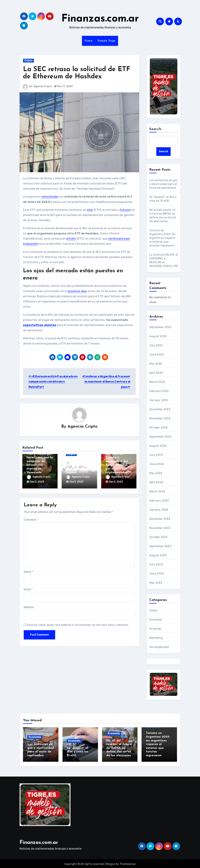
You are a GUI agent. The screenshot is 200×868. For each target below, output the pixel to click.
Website (29, 606)
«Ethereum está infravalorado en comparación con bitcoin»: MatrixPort (53, 382)
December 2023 (160, 519)
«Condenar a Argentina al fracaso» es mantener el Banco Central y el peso (106, 382)
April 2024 (156, 482)
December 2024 (160, 409)
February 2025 (159, 391)
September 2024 (160, 437)
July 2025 (156, 346)
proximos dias (77, 291)
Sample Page (107, 41)
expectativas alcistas (40, 325)
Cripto (28, 61)
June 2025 (157, 355)
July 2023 (156, 565)
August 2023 (158, 556)
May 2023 (156, 583)
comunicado (50, 197)
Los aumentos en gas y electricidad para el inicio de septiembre (163, 184)
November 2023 (160, 528)
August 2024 (158, 446)
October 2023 (158, 537)
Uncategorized (159, 647)
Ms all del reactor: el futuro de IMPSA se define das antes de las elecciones (119, 748)
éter (90, 210)
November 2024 (160, 419)
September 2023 (160, 546)
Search (155, 129)
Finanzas (155, 629)
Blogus (111, 863)
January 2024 (159, 510)
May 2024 (156, 473)
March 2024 (157, 492)
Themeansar (128, 863)
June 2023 (157, 574)
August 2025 (158, 336)
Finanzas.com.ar (100, 19)
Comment (31, 519)
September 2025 (160, 327)
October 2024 (158, 428)
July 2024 (156, 455)
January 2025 (159, 400)
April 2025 (156, 373)
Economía (156, 620)
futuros (125, 210)
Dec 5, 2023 (37, 482)
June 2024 (157, 464)
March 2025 (157, 382)
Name (28, 571)
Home (88, 41)
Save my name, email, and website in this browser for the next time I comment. (78, 624)
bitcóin (71, 239)
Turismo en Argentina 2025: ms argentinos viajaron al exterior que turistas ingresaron (162, 238)
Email (28, 588)
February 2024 (159, 501)
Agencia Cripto (43, 86)
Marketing (156, 638)
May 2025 (156, 364)
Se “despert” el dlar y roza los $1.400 (78, 752)
